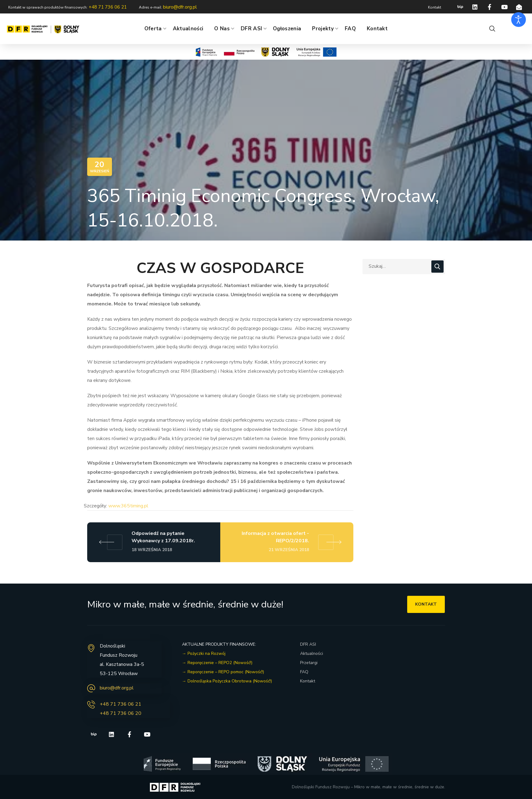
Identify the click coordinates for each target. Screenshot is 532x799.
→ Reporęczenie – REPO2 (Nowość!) (217, 663)
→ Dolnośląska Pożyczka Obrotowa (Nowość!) (227, 681)
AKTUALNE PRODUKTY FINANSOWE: (219, 644)
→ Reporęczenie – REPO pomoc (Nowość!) (223, 672)
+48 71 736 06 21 (121, 704)
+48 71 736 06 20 (121, 713)
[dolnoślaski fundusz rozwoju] (404, 677)
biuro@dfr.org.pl (117, 688)
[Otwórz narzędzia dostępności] (519, 20)
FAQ (304, 672)
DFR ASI (308, 644)
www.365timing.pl (128, 506)
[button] (492, 29)
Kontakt (308, 681)
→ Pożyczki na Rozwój (204, 653)
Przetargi (309, 663)
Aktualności (312, 653)
